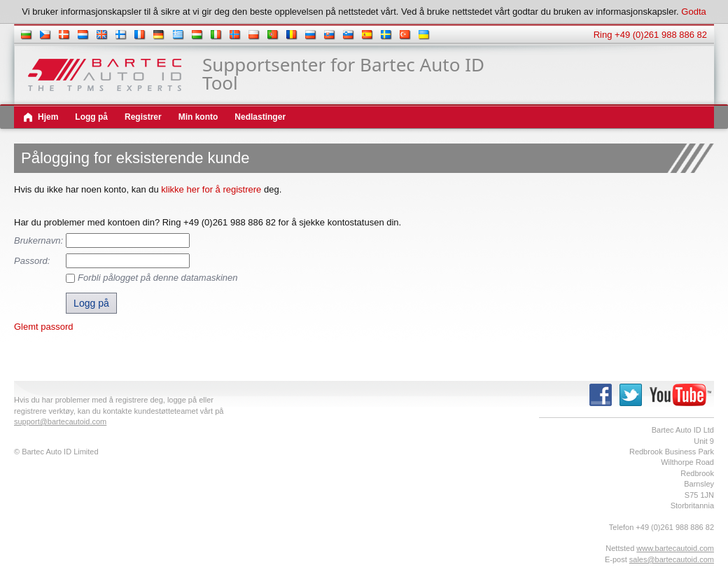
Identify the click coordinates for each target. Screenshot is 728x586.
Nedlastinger (260, 117)
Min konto (198, 117)
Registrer (143, 117)
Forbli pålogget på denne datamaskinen (157, 278)
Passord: (32, 261)
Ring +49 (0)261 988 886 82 (650, 35)
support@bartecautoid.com (60, 421)
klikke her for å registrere (211, 189)
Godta (693, 12)
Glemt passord (44, 327)
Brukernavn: (38, 240)
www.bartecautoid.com (675, 548)
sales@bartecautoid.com (672, 559)
